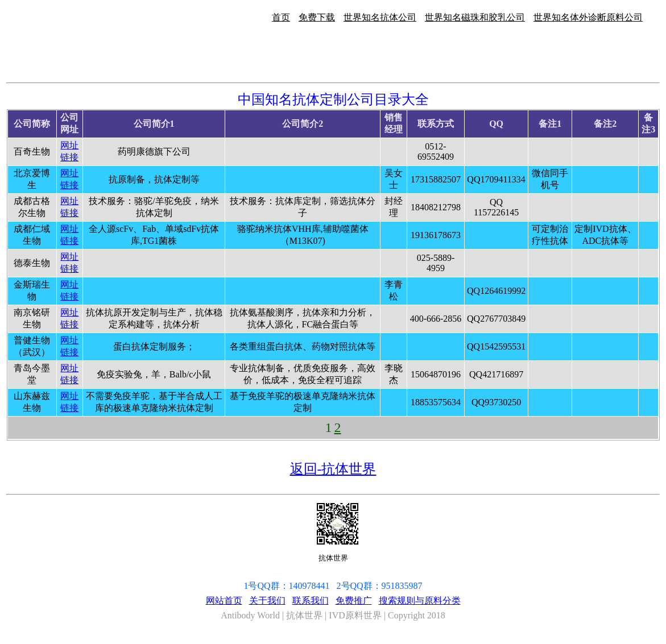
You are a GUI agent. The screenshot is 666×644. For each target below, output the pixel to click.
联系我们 (311, 601)
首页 (281, 17)
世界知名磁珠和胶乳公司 (475, 17)
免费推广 (354, 601)
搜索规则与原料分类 (420, 601)
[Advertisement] (630, 118)
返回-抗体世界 (333, 469)
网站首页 (224, 601)
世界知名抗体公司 (380, 17)
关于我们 (267, 601)
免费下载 (317, 17)
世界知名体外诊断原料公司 (588, 17)
